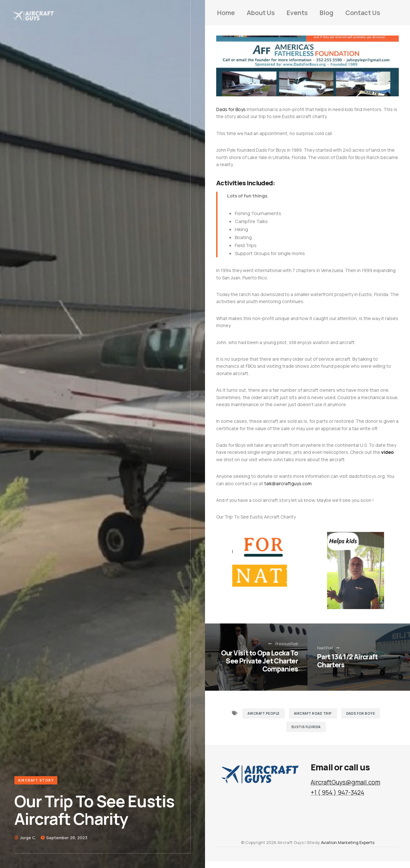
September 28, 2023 (67, 838)
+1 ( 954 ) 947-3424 (337, 792)
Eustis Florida (306, 727)
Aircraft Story (36, 780)
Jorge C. (28, 838)
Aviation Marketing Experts (348, 842)
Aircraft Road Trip (313, 713)
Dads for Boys (231, 109)
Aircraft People (264, 713)
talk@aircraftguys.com (288, 483)
